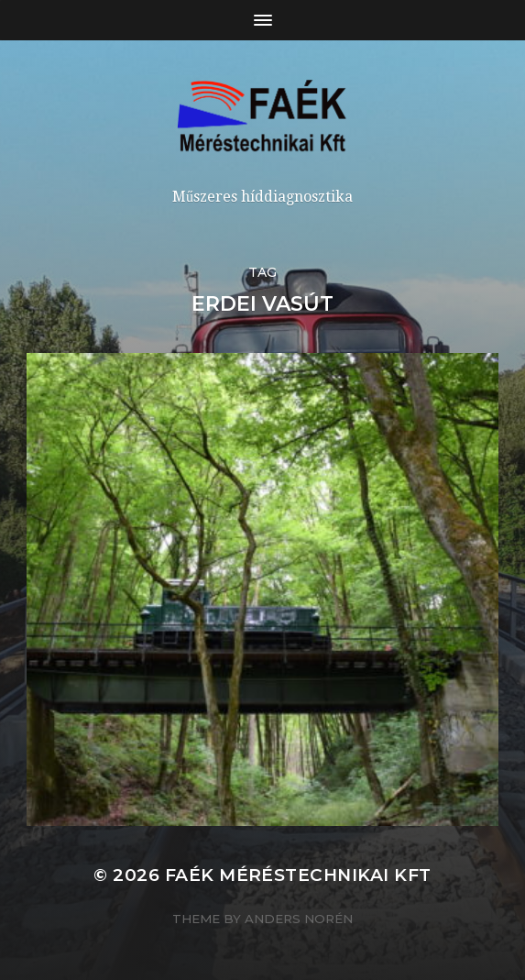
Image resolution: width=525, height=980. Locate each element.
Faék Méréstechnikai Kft (298, 875)
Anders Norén (299, 919)
